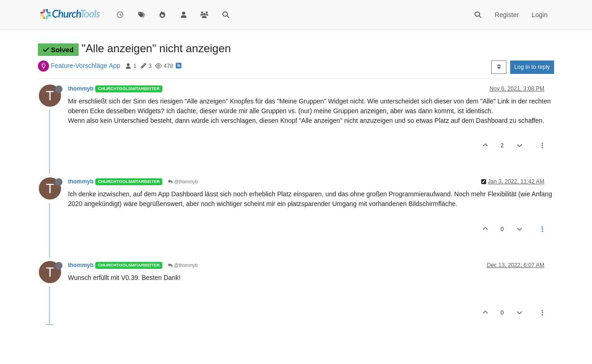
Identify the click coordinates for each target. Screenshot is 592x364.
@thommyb (183, 182)
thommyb (81, 89)
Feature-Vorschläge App (86, 66)
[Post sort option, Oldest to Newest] (499, 67)
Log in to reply (532, 67)
